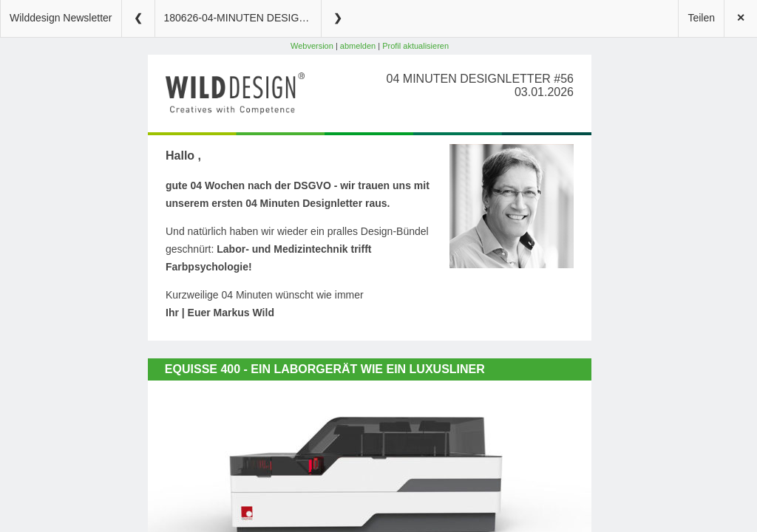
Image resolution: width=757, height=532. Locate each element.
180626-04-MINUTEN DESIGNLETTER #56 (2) (242, 18)
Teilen (701, 18)
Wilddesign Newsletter (61, 18)
